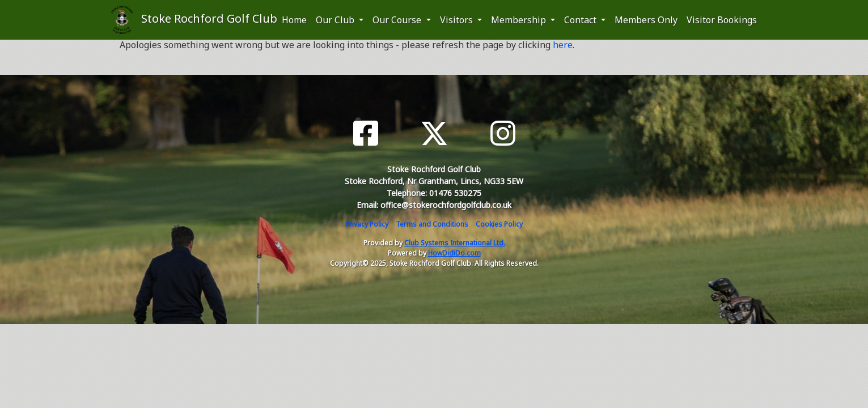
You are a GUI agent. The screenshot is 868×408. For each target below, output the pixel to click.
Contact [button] (581, 20)
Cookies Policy (499, 224)
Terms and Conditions (432, 224)
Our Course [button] (398, 20)
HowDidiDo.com (454, 253)
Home (294, 20)
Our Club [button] (336, 20)
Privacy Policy (367, 224)
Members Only (646, 20)
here (563, 45)
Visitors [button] (458, 20)
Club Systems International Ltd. (455, 243)
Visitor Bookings (722, 20)
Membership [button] (520, 20)
